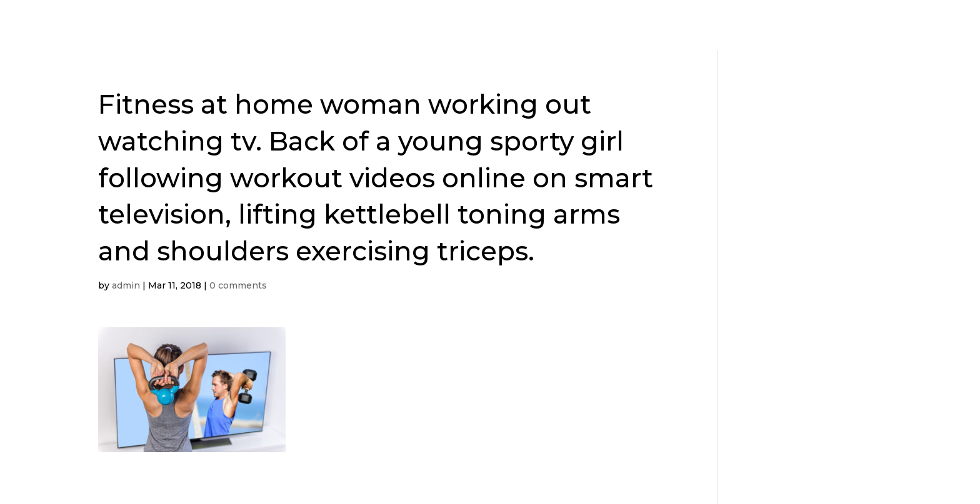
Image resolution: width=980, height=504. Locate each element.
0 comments (238, 285)
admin (126, 285)
